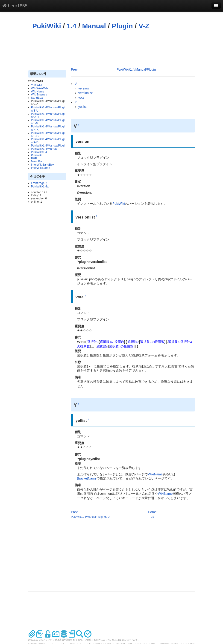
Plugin (122, 26)
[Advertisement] (112, 46)
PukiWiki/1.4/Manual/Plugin (49, 146)
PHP (34, 158)
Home (152, 512)
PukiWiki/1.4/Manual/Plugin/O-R (48, 115)
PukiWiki (47, 26)
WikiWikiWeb (40, 88)
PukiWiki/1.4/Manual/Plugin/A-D (48, 141)
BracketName (87, 478)
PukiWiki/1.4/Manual (44, 149)
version (84, 88)
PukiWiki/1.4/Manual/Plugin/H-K (48, 128)
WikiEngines (39, 95)
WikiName (38, 92)
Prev (74, 69)
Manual (94, 26)
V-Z (144, 26)
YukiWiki (37, 85)
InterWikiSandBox (43, 165)
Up (152, 517)
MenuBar (37, 161)
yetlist (82, 107)
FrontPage (39, 183)
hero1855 (15, 6)
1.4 (72, 26)
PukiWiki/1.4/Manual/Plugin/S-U (48, 109)
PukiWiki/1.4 (39, 152)
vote (81, 98)
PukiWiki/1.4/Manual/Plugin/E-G (48, 135)
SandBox (37, 98)
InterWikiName (41, 168)
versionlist (85, 93)
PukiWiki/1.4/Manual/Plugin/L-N (48, 122)
